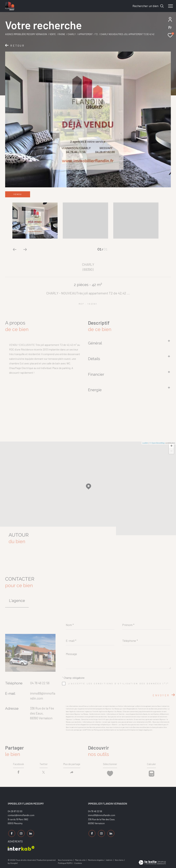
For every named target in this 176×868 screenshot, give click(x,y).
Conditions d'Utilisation (128, 730)
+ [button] (171, 446)
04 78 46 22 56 (40, 683)
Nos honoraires (65, 859)
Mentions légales (96, 859)
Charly (72, 34)
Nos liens (119, 859)
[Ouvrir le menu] (170, 6)
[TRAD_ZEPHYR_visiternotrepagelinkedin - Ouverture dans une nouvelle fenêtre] (30, 834)
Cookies (78, 862)
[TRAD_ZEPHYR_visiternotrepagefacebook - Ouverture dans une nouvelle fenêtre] (11, 834)
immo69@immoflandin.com (102, 816)
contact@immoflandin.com (21, 816)
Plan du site (80, 859)
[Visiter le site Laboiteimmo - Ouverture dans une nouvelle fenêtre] (152, 862)
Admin (109, 859)
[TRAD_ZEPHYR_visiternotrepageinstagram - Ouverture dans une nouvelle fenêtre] (21, 834)
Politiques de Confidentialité (104, 730)
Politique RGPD (65, 862)
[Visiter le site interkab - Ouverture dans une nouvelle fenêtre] (21, 848)
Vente (53, 34)
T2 (96, 34)
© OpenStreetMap (157, 443)
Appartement (86, 34)
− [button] (171, 451)
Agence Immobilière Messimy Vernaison (26, 34)
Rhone (62, 34)
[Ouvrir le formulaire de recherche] (148, 6)
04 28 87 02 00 (15, 812)
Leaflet (145, 443)
